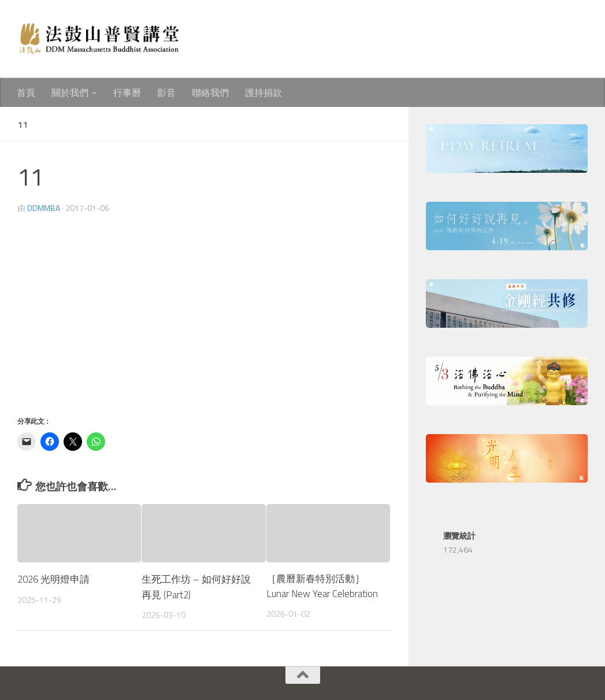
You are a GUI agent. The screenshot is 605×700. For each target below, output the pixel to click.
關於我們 (70, 92)
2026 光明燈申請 (55, 579)
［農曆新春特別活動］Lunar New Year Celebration (322, 586)
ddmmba (44, 208)
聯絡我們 (210, 92)
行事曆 (127, 92)
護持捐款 (263, 92)
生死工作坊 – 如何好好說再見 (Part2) (196, 586)
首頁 (26, 92)
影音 (166, 92)
